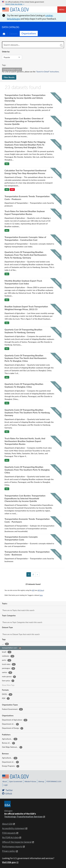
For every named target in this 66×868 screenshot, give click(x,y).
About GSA (7, 824)
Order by (6, 52)
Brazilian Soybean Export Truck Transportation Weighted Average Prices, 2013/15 (26, 308)
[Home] (15, 10)
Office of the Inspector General (17, 842)
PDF (12, 190)
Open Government (16, 782)
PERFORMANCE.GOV (54, 782)
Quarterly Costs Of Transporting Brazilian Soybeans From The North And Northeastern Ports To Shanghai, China (26, 358)
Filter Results (9, 77)
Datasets (13, 34)
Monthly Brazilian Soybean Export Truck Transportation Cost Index (23, 282)
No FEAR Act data (10, 837)
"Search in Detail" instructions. (48, 72)
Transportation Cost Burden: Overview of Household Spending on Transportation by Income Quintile (24, 121)
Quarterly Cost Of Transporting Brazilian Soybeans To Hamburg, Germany (23, 331)
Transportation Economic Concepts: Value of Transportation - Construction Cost (25, 238)
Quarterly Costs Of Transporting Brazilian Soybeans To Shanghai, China (24, 385)
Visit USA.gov (9, 862)
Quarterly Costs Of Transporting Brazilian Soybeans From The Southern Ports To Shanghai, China (27, 470)
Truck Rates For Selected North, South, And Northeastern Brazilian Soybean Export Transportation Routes (25, 441)
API (33, 590)
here (41, 595)
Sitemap (41, 782)
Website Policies (30, 782)
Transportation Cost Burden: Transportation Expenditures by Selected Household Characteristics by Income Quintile (25, 498)
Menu (62, 10)
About (5, 782)
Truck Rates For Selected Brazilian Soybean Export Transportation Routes (25, 213)
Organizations (29, 33)
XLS (7, 164)
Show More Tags (8, 685)
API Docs (41, 590)
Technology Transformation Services (23, 817)
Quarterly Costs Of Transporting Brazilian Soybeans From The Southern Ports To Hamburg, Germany (27, 413)
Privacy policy (9, 851)
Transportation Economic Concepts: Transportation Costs (21, 538)
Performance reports (12, 847)
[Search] (61, 45)
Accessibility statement (13, 828)
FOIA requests (9, 833)
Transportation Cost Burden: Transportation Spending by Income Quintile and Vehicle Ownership (25, 98)
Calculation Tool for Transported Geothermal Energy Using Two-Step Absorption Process (25, 172)
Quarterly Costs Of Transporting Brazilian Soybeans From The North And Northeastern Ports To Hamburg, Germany (26, 255)
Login (6, 785)
